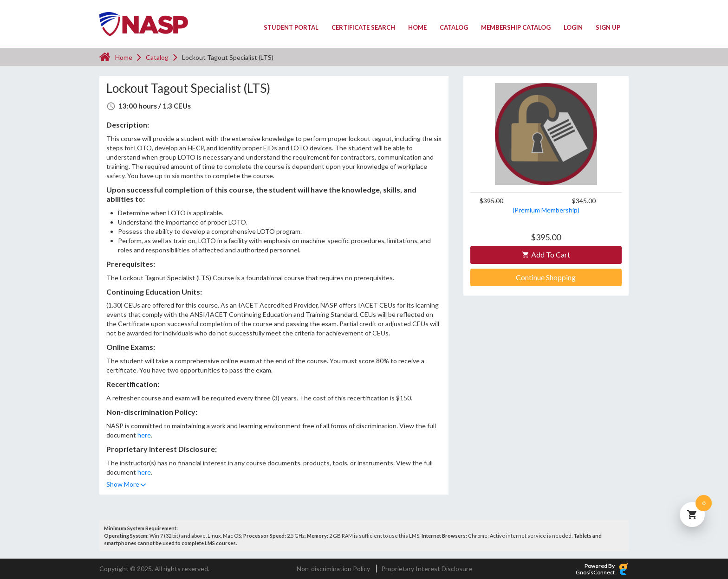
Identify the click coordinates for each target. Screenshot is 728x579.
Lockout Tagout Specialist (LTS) (228, 57)
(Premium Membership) (546, 210)
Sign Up (608, 27)
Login (573, 27)
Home (417, 27)
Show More (123, 484)
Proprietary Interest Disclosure (427, 569)
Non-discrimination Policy (333, 569)
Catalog (454, 27)
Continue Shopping (546, 277)
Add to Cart (546, 254)
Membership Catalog (516, 27)
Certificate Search (363, 27)
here (144, 435)
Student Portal (291, 27)
